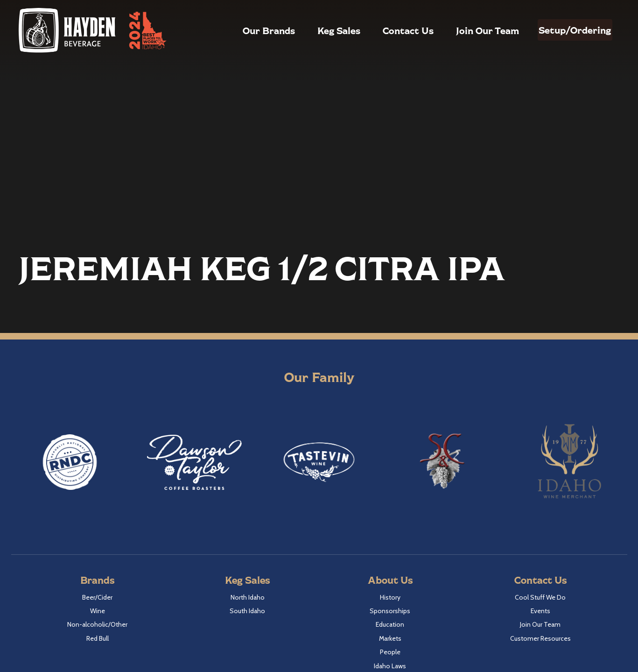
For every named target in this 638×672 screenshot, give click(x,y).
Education (390, 624)
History (390, 597)
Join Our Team (467, 30)
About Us (390, 580)
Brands (97, 580)
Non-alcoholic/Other (97, 624)
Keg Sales (319, 30)
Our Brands (249, 30)
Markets (390, 638)
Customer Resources (540, 638)
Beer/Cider (97, 597)
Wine (98, 611)
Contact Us (388, 30)
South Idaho (247, 611)
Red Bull (98, 638)
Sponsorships (390, 611)
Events (540, 611)
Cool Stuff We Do (540, 597)
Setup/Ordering (565, 30)
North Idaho (248, 597)
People (390, 652)
